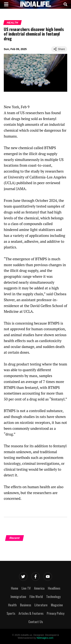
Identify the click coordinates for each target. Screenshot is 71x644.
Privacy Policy (56, 613)
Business (26, 605)
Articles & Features (31, 613)
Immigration (18, 596)
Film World (36, 596)
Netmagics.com (45, 638)
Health (12, 23)
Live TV (26, 588)
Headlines (54, 588)
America (39, 588)
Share (59, 49)
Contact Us (36, 622)
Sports (11, 613)
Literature (41, 605)
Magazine (57, 605)
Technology (53, 596)
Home (15, 588)
